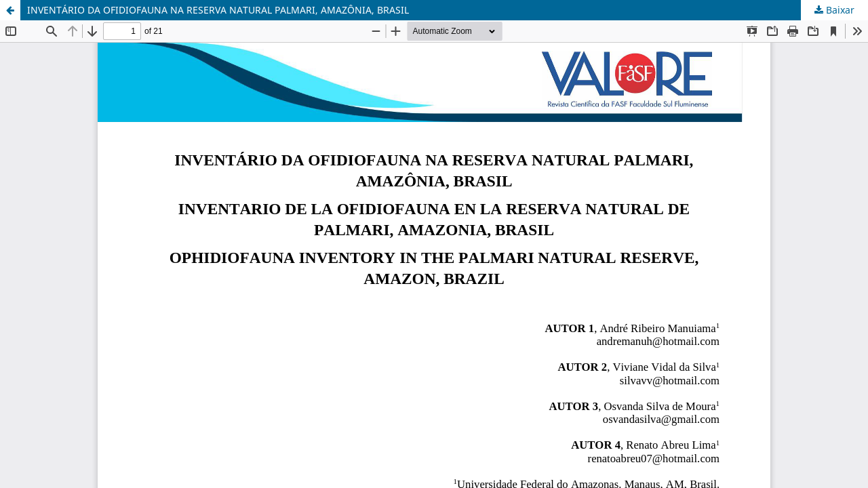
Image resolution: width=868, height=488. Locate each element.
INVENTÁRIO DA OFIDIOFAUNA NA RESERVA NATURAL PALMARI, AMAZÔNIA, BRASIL (218, 10)
